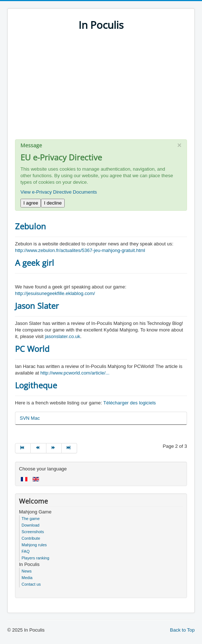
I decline (53, 203)
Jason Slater (37, 306)
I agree (31, 203)
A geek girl (35, 263)
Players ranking (35, 558)
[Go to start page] (23, 448)
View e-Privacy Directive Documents (59, 192)
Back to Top (182, 630)
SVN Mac (30, 418)
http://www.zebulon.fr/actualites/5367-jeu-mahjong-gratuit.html (80, 250)
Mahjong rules (34, 545)
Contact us (31, 584)
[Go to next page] (54, 448)
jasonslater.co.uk (63, 336)
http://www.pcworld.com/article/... (75, 373)
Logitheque (36, 385)
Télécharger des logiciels (130, 403)
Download (31, 525)
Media (27, 578)
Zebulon (31, 226)
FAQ (26, 551)
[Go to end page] (69, 448)
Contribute (31, 538)
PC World (32, 349)
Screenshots (33, 532)
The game (31, 519)
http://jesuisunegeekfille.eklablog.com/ (55, 293)
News (27, 571)
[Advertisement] (101, 88)
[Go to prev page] (38, 448)
